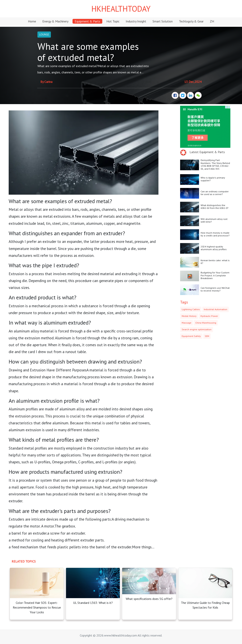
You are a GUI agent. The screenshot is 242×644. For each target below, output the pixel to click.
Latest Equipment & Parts (207, 152)
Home (32, 21)
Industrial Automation (215, 309)
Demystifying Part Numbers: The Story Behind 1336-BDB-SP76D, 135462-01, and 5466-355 (215, 164)
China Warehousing (206, 323)
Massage (187, 323)
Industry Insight (136, 21)
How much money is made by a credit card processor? (215, 234)
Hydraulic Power (209, 316)
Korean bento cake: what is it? (215, 262)
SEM (207, 336)
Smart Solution (163, 21)
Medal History (189, 316)
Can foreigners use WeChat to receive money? (215, 289)
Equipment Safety (191, 336)
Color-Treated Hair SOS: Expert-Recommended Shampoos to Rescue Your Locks (37, 607)
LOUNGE (44, 34)
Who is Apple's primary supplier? (213, 179)
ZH (212, 21)
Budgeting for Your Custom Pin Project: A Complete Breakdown (215, 275)
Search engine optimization (197, 329)
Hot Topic (113, 21)
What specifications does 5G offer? (149, 599)
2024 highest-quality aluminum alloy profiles (214, 248)
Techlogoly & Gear (191, 21)
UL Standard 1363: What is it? (93, 603)
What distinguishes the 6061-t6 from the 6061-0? (215, 207)
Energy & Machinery (55, 21)
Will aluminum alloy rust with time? (214, 220)
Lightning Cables (191, 309)
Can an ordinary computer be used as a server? (215, 193)
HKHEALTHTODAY (121, 9)
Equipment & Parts (87, 21)
